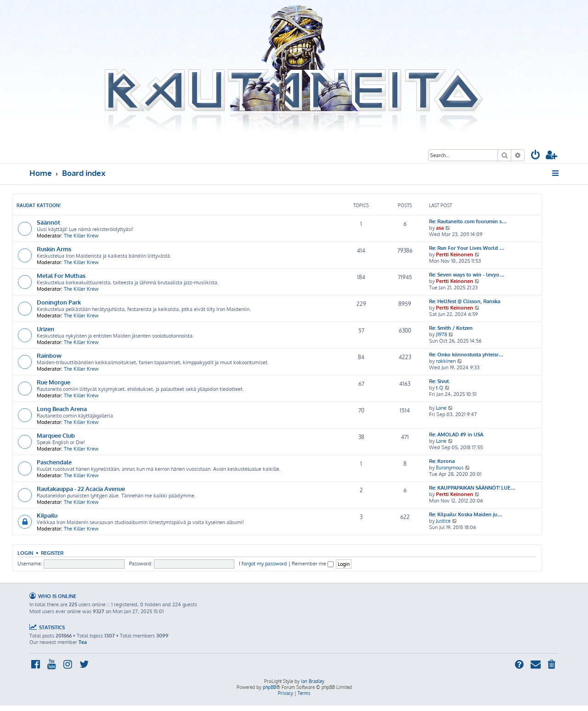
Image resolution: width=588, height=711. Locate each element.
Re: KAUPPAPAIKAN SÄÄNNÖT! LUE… (472, 488)
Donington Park (59, 302)
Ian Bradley (313, 681)
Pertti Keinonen (455, 254)
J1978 (441, 334)
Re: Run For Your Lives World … (467, 248)
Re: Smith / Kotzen (451, 328)
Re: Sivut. (440, 381)
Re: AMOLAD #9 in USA (456, 434)
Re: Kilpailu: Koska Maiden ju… (466, 514)
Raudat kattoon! (39, 205)
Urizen (45, 329)
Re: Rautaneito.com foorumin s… (468, 221)
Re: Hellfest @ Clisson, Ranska (465, 301)
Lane (441, 408)
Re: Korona (442, 461)
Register (52, 553)
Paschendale (54, 462)
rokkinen (446, 361)
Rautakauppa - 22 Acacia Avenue (81, 488)
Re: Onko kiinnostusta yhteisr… (466, 355)
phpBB (269, 687)
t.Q (440, 388)
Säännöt (48, 222)
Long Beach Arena (62, 409)
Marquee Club (56, 435)
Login (25, 553)
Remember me (313, 564)
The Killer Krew (81, 236)
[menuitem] (536, 156)
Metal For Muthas (61, 275)
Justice (443, 521)
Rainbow (49, 355)
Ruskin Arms (54, 249)
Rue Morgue (54, 382)
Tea (83, 642)
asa (440, 228)
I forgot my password (263, 564)
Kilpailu (47, 515)
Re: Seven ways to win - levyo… (467, 275)
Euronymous (450, 468)
